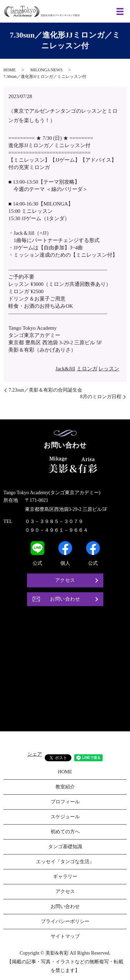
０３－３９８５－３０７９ (54, 521)
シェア (35, 754)
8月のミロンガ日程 (101, 397)
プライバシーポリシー (65, 921)
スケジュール (65, 817)
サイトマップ (65, 936)
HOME (10, 70)
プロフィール (65, 802)
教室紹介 (65, 787)
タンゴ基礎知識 (65, 847)
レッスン (109, 369)
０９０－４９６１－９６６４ (57, 530)
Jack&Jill (65, 369)
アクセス (65, 580)
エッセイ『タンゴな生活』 (65, 862)
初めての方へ (65, 832)
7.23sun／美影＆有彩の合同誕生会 (45, 390)
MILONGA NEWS (46, 70)
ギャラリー (65, 877)
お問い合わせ (65, 599)
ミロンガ (87, 369)
